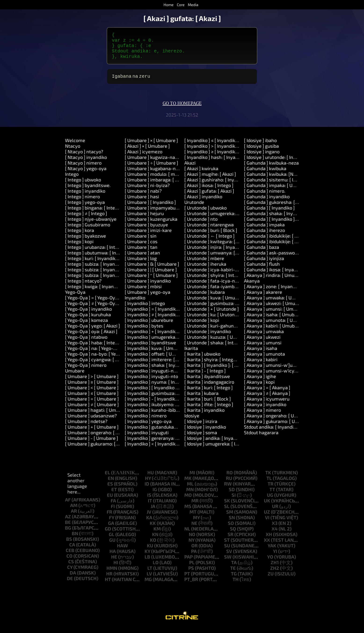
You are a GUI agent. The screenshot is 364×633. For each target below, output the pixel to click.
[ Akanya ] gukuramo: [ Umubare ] (279, 427)
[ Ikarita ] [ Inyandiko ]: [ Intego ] (217, 371)
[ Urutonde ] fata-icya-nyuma (216, 286)
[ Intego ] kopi (79, 247)
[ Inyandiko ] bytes (144, 331)
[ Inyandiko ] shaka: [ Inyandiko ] (158, 371)
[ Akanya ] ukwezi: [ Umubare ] (276, 309)
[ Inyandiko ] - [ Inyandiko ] (152, 404)
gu (112, 545)
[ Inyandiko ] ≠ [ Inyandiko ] (153, 320)
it (150, 506)
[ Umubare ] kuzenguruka (151, 224)
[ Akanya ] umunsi (263, 348)
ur (275, 512)
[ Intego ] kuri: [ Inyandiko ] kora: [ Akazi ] (107, 264)
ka (149, 523)
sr (231, 540)
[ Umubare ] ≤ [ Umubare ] (92, 399)
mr (195, 506)
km (157, 534)
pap (189, 562)
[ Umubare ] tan (141, 253)
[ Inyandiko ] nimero (146, 421)
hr (109, 579)
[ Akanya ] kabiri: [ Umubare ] (274, 331)
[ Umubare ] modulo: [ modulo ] (157, 180)
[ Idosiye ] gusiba (261, 151)
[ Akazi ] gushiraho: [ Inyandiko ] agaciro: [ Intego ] (236, 185)
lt (150, 574)
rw (228, 489)
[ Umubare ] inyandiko (148, 286)
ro (230, 478)
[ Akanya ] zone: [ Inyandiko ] (274, 292)
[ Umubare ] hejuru (144, 219)
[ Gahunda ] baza (262, 253)
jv (149, 517)
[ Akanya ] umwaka (264, 337)
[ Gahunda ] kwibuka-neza (271, 168)
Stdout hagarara (261, 438)
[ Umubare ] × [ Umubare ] (151, 146)
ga (111, 529)
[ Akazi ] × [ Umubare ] (147, 151)
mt (193, 517)
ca (72, 550)
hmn (112, 574)
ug (270, 501)
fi (113, 512)
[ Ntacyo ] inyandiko (86, 163)
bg (68, 533)
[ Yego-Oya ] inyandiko (88, 314)
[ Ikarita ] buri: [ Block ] (208, 404)
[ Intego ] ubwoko (83, 185)
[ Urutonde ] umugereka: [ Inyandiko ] (223, 219)
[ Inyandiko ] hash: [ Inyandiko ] (217, 163)
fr (109, 517)
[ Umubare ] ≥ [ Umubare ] (92, 387)
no (192, 540)
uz (267, 517)
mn (190, 495)
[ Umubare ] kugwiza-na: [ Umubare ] (163, 163)
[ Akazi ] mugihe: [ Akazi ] (210, 180)
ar (74, 516)
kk (153, 529)
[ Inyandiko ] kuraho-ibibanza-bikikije (164, 416)
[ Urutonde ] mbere (204, 264)
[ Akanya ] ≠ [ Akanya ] (267, 399)
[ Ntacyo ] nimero (83, 168)
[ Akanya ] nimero (262, 416)
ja (153, 512)
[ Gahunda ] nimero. (265, 196)
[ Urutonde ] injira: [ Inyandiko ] (217, 253)
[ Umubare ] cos (141, 247)
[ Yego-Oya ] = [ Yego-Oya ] (93, 303)
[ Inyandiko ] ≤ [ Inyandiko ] (212, 146)
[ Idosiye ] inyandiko (205, 432)
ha (113, 557)
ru (229, 484)
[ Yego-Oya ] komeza (86, 326)
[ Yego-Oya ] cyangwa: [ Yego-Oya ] (101, 365)
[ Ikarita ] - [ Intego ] (205, 376)
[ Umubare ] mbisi (143, 292)
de (70, 584)
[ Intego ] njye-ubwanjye (91, 224)
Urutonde (194, 208)
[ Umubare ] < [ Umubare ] (92, 393)
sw (228, 562)
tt (272, 495)
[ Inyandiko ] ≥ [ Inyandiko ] (212, 157)
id (147, 489)
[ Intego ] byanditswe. (88, 191)
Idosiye (192, 421)
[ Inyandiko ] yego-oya (148, 427)
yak (272, 551)
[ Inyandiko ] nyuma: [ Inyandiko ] (159, 387)
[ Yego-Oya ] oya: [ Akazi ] (91, 337)
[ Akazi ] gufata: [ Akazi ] (209, 196)
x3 (275, 529)
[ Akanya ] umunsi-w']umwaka (276, 371)
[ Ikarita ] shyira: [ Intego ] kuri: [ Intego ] (226, 365)
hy (148, 484)
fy (112, 523)
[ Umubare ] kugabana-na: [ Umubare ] (165, 174)
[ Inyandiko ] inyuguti (147, 438)
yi (275, 557)
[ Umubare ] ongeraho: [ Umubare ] (101, 438)
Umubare (75, 376)
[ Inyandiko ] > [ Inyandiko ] (212, 151)
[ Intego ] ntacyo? (83, 286)
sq (233, 534)
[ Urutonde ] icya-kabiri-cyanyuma (221, 275)
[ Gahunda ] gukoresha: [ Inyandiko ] (282, 208)
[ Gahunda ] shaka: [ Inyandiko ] (277, 219)
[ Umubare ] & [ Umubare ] (152, 269)
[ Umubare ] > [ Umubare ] (92, 382)
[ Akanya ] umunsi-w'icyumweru (278, 376)
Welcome (75, 146)
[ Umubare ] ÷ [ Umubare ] (151, 168)
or (195, 551)
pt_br (191, 585)
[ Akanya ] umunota (264, 359)
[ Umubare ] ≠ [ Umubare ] (92, 410)
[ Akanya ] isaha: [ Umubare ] (274, 320)
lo (156, 568)
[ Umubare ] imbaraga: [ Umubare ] (161, 185)
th (236, 585)
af (68, 505)
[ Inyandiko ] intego (145, 309)
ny (191, 545)
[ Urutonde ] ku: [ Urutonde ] (213, 320)
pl (192, 568)
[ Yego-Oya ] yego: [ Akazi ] (93, 331)
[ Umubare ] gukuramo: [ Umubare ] (102, 449)
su (227, 551)
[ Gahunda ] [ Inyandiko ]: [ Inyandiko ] (283, 224)
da (73, 578)
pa (194, 557)
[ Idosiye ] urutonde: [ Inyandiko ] (278, 163)
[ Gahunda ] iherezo (264, 236)
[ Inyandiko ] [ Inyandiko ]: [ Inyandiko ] (165, 393)
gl (112, 540)
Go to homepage (182, 109)
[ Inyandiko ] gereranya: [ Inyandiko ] (163, 444)
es (110, 489)
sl (227, 512)
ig (155, 495)
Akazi (190, 168)
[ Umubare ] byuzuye (146, 230)
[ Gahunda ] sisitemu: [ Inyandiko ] (280, 185)
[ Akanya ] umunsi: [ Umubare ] (276, 314)
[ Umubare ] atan (142, 258)
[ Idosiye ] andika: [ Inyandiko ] (216, 444)
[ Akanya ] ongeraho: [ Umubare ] (278, 421)
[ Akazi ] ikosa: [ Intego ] (209, 191)
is (149, 501)
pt (187, 579)
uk (267, 506)
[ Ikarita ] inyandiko (204, 416)
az (68, 522)
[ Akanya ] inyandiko (265, 410)
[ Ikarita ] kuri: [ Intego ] (209, 393)
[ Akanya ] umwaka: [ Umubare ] (277, 303)
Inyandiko (135, 303)
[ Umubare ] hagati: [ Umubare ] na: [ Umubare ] (114, 416)
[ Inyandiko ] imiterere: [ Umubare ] (161, 365)
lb (147, 562)
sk (227, 506)
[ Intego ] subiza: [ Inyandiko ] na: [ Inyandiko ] (113, 275)
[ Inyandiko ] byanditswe (150, 348)
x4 (275, 534)
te (233, 574)
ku (150, 551)
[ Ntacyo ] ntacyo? (84, 157)
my (196, 523)
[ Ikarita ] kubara (201, 399)
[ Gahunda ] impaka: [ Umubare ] (278, 191)
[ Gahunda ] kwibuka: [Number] (276, 180)
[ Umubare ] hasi (142, 202)
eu (110, 501)
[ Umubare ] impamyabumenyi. (157, 213)
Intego (72, 180)
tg (234, 579)
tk (268, 478)
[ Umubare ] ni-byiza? (147, 191)
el (107, 478)
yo (270, 562)
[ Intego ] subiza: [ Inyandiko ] (96, 269)
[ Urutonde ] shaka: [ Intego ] (214, 348)
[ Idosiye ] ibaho (260, 146)
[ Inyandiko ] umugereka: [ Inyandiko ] (164, 342)
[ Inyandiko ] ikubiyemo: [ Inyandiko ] (163, 410)
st (227, 545)
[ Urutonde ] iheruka (205, 269)
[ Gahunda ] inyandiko (267, 202)
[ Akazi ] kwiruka (201, 174)
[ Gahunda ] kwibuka (265, 174)
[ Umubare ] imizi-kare (148, 236)
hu (151, 478)
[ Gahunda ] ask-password (272, 258)
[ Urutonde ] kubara (205, 298)
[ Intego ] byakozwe (86, 241)
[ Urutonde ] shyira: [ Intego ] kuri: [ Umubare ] (232, 281)
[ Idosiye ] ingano (262, 157)
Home (169, 5)
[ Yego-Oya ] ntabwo (86, 342)
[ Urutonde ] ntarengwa (209, 230)
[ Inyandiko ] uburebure (149, 326)
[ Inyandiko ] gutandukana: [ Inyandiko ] (166, 432)
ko (153, 545)
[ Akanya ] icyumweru (267, 404)
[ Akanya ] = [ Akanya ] (267, 393)
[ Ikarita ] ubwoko (202, 359)
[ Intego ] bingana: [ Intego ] (94, 213)
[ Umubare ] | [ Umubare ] (151, 275)
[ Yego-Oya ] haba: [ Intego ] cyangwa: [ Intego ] (114, 348)
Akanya (252, 286)
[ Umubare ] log (141, 264)
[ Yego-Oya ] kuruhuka (88, 320)
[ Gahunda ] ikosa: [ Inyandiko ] (276, 275)
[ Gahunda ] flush (262, 269)
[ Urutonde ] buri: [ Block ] (211, 236)
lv (149, 579)
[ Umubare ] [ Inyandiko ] (150, 208)
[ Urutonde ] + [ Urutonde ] (212, 314)
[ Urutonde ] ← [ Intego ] (209, 241)
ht (108, 585)
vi (267, 523)
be (68, 528)
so (231, 529)
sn (232, 523)
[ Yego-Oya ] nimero (86, 371)
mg (148, 585)
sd (232, 495)
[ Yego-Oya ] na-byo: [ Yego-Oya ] (99, 359)
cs (71, 567)
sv (229, 557)
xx (267, 545)
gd (108, 534)
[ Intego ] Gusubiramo (88, 230)
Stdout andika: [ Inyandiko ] (272, 432)
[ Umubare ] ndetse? (86, 427)
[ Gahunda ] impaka (264, 230)
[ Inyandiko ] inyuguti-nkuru (154, 376)
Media (193, 5)
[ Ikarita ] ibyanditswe (207, 382)
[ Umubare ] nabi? (143, 196)
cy (70, 573)
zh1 (275, 568)
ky (147, 557)
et (114, 495)
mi (192, 478)
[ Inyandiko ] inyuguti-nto (151, 382)
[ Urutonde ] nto (201, 224)
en (111, 484)
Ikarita (191, 354)
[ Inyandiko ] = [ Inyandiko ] (153, 314)
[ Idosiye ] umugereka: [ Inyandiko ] (221, 449)
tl (269, 484)
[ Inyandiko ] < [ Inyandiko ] (153, 449)
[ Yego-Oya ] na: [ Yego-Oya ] (95, 354)
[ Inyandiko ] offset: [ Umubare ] (158, 359)
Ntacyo (73, 151)
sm (230, 517)
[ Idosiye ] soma (201, 438)
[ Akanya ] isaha (261, 354)
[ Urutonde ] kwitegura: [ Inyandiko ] (222, 247)
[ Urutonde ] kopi (202, 326)
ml (190, 489)
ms (188, 512)
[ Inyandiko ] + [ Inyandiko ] (153, 337)
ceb (70, 556)
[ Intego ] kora (80, 236)
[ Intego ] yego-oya (85, 208)
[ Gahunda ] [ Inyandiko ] (269, 213)
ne (194, 529)
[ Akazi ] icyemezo (144, 157)
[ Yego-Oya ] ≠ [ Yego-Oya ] (93, 309)
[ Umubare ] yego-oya (147, 298)
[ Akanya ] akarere (263, 298)
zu (271, 579)
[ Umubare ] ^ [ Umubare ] (151, 281)
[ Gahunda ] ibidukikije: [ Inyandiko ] (281, 241)
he (114, 562)
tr (271, 489)
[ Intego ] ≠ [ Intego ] (86, 219)
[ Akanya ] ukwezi (262, 342)
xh (269, 540)
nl (187, 534)
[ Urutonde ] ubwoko (206, 213)
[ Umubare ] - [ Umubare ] (92, 444)
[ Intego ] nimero (82, 202)
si (234, 501)
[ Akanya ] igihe (260, 382)
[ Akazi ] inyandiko (203, 202)
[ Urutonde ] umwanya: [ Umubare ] (221, 258)
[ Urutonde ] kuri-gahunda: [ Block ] (221, 331)
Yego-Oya (75, 298)
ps (191, 574)
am (74, 511)
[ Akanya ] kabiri (261, 365)
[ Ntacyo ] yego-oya (86, 174)
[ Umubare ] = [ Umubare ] (92, 404)
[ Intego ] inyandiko (85, 196)
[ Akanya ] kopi (259, 387)
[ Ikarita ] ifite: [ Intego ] (209, 410)
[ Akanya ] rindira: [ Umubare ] (275, 281)
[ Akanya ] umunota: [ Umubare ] (278, 326)
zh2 (275, 574)
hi (116, 568)
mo (188, 501)
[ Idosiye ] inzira (201, 427)
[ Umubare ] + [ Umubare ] (92, 432)
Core (181, 5)
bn (75, 539)
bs (69, 545)
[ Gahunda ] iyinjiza (264, 264)
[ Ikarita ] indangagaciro (209, 387)
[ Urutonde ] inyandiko (208, 337)
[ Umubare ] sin (141, 241)
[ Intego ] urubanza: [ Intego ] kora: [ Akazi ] (110, 253)
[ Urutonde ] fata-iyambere (213, 292)
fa (113, 506)
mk (188, 484)
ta (234, 568)
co (69, 561)
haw (122, 551)
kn (155, 540)
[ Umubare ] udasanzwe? (91, 421)
